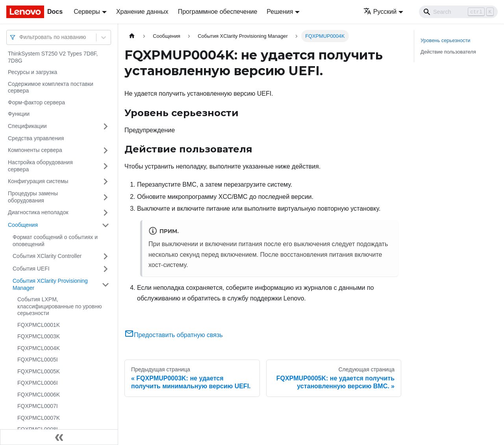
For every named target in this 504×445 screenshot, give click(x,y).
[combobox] (20, 37)
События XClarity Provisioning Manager (50, 284)
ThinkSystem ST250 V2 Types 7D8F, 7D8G (53, 57)
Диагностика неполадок (38, 212)
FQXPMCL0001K (39, 325)
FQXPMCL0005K (39, 371)
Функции (19, 114)
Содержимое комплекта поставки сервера (51, 87)
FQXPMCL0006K (39, 395)
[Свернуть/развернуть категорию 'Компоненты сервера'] (106, 150)
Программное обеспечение (218, 12)
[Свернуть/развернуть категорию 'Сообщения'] (106, 225)
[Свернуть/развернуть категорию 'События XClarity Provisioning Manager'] (106, 285)
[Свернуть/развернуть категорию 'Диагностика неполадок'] (106, 213)
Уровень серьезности (445, 40)
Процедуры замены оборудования (33, 197)
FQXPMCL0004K (39, 348)
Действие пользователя (448, 52)
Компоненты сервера (35, 150)
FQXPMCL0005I (38, 360)
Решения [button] (280, 12)
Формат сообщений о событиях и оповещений (55, 241)
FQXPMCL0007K (39, 418)
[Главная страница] (132, 36)
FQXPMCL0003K (39, 336)
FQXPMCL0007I (38, 406)
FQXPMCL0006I (38, 383)
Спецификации (27, 126)
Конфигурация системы (38, 181)
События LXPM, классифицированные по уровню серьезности (59, 306)
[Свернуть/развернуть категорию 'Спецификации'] (106, 126)
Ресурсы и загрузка (32, 72)
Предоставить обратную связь (174, 335)
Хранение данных (142, 12)
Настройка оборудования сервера (40, 166)
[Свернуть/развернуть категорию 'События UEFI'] (106, 269)
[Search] (458, 12)
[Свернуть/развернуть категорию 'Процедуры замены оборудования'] (106, 197)
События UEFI (31, 269)
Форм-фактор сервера (36, 102)
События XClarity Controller (47, 256)
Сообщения (23, 225)
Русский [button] (380, 12)
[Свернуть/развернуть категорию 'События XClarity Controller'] (106, 256)
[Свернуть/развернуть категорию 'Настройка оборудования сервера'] (106, 166)
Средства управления (36, 138)
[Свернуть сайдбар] (59, 437)
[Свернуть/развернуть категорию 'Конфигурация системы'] (106, 182)
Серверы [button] (87, 12)
